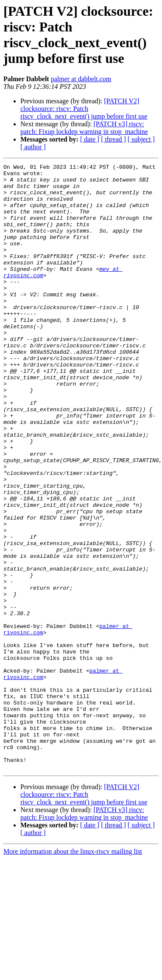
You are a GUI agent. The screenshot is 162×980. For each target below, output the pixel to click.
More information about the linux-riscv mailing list (73, 973)
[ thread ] (113, 139)
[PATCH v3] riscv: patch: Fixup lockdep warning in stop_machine (84, 128)
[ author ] (33, 147)
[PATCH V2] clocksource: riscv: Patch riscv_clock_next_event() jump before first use (84, 109)
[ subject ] (141, 139)
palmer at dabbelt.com (81, 79)
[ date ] (90, 139)
